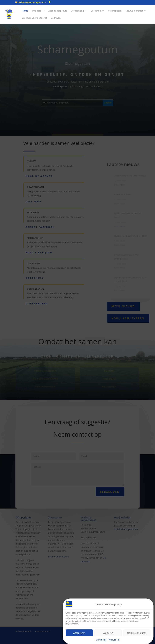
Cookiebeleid (101, 640)
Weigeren (108, 633)
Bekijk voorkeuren (137, 633)
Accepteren (79, 633)
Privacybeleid (114, 640)
